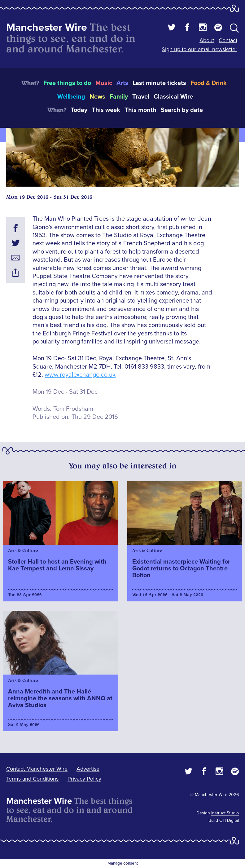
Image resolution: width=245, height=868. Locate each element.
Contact (228, 40)
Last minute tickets (159, 83)
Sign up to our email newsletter (199, 49)
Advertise (88, 769)
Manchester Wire (47, 27)
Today (79, 110)
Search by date (182, 110)
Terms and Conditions (32, 779)
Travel (141, 97)
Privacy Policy (84, 779)
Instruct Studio (225, 813)
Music (104, 83)
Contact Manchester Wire (37, 769)
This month (140, 110)
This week (106, 110)
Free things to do (67, 83)
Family (119, 97)
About (207, 40)
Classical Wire (173, 97)
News (97, 97)
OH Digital (229, 820)
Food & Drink (209, 83)
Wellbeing (71, 97)
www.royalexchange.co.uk (80, 375)
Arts (122, 83)
